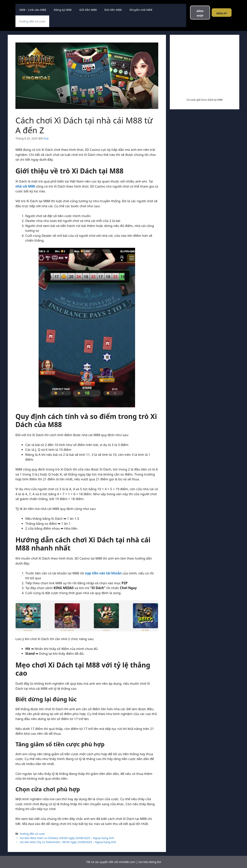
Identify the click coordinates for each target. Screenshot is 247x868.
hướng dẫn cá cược (32, 21)
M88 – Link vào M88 (33, 10)
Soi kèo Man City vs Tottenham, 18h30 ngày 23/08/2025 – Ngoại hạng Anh (68, 842)
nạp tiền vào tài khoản (103, 573)
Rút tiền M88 (113, 10)
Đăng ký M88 (63, 10)
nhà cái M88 (25, 186)
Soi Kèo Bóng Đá (150, 862)
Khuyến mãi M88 (141, 10)
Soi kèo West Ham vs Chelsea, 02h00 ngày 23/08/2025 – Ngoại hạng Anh (67, 838)
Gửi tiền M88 (88, 10)
